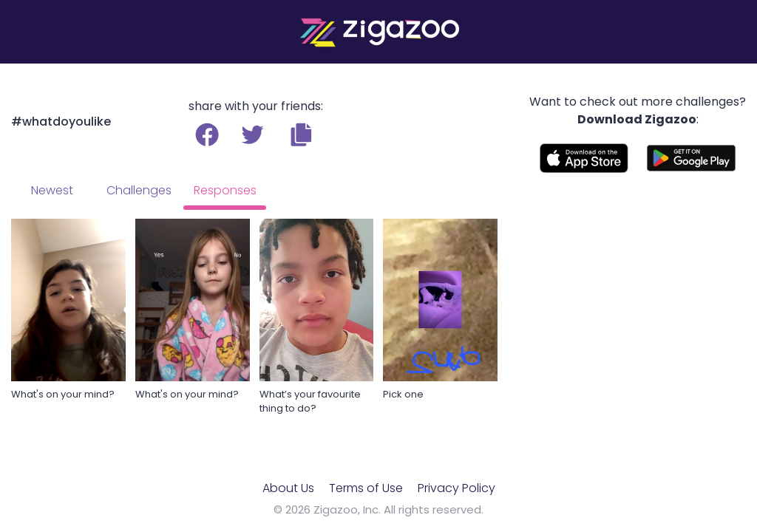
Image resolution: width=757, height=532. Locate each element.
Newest (52, 190)
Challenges (139, 190)
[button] (301, 134)
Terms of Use (366, 488)
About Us (288, 488)
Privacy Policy (456, 488)
